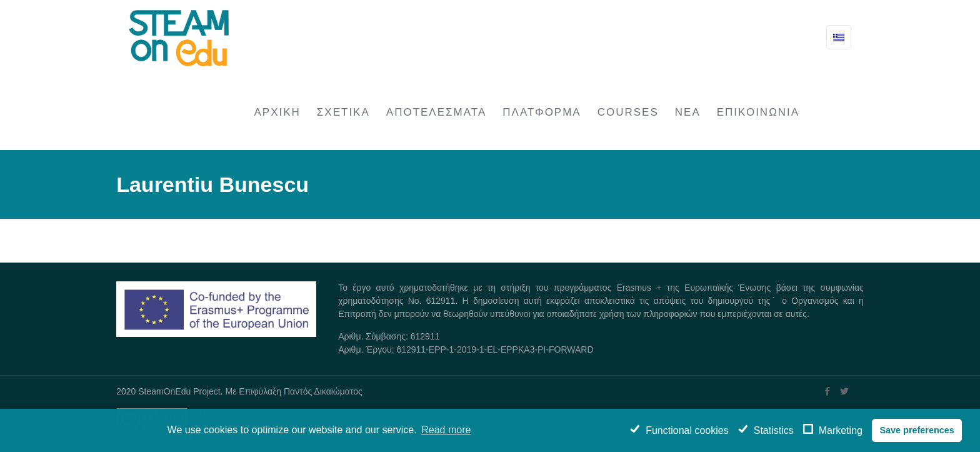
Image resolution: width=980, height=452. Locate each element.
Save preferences (917, 430)
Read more (446, 430)
